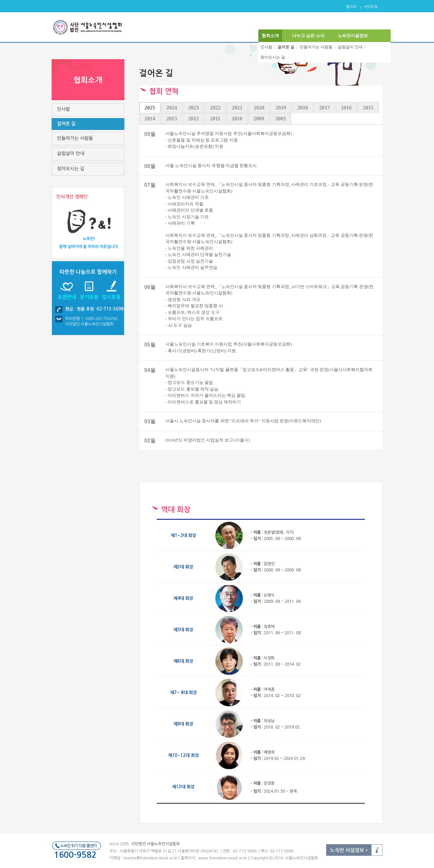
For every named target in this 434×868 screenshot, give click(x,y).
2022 (215, 108)
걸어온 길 (286, 47)
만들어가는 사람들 (316, 47)
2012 (194, 119)
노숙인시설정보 (353, 36)
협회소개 (270, 36)
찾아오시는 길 (273, 57)
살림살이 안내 (350, 47)
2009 (259, 119)
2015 (368, 108)
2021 (237, 108)
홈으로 (351, 7)
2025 (150, 108)
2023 (194, 108)
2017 (325, 108)
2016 (346, 108)
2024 (172, 108)
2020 (259, 108)
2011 (215, 119)
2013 (172, 119)
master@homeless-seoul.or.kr (151, 858)
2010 (237, 119)
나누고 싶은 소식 (308, 36)
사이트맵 (371, 7)
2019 (281, 108)
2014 (150, 119)
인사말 (266, 47)
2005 (281, 119)
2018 (303, 108)
